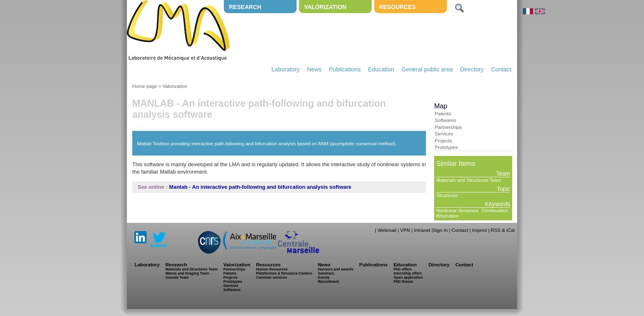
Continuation (495, 210)
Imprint (479, 230)
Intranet (422, 230)
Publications (345, 69)
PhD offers (402, 269)
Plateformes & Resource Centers (284, 273)
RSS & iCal (503, 230)
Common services (271, 277)
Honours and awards (336, 269)
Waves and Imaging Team (187, 273)
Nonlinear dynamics (457, 210)
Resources (397, 7)
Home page (145, 86)
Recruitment (328, 282)
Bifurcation (447, 216)
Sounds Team (177, 277)
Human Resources (272, 269)
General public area (427, 69)
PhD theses (403, 282)
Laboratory (285, 69)
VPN (405, 230)
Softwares (445, 120)
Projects (443, 141)
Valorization (325, 7)
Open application (408, 277)
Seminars (326, 273)
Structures (447, 195)
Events (324, 277)
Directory (472, 69)
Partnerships (448, 127)
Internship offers (408, 273)
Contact (501, 69)
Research (245, 7)
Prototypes (446, 147)
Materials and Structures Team (469, 180)
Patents (443, 113)
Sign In (440, 230)
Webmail (387, 230)
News (314, 69)
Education (381, 69)
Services (444, 134)
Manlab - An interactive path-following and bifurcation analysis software (260, 187)
